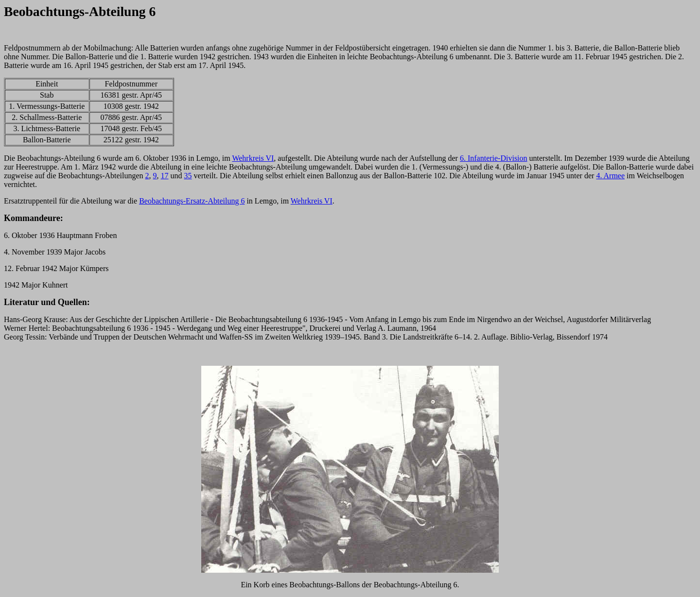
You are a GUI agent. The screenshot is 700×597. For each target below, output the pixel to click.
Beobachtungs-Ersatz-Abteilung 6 (192, 201)
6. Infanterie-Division (494, 158)
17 (165, 176)
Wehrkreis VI (253, 158)
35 (188, 176)
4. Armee (610, 176)
